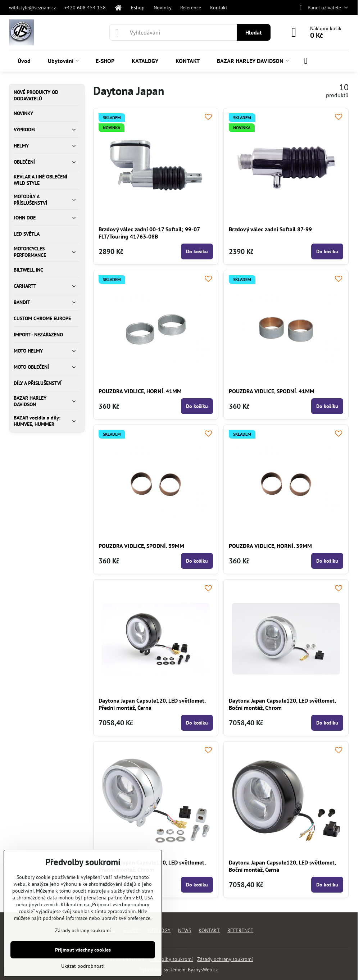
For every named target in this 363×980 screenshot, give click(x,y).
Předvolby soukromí (171, 959)
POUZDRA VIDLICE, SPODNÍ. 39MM (141, 546)
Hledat (254, 32)
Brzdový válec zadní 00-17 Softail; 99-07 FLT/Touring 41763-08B (149, 233)
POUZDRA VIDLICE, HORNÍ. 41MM (140, 391)
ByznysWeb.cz (203, 970)
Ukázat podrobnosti (83, 966)
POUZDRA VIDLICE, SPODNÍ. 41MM (272, 391)
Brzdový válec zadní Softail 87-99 (270, 229)
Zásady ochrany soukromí (225, 959)
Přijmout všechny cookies (83, 950)
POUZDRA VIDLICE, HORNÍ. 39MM (270, 546)
